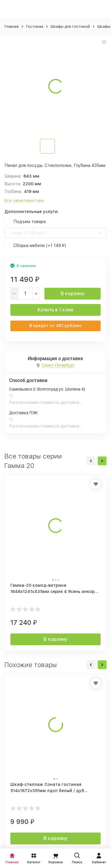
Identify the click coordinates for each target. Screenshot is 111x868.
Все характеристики (24, 200)
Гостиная (35, 26)
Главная (12, 26)
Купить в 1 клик (56, 310)
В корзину (73, 294)
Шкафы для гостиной (70, 26)
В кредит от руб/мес (55, 326)
